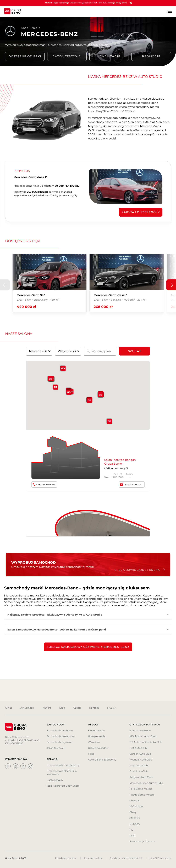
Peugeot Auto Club (141, 777)
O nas (9, 708)
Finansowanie (96, 730)
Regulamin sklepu (93, 858)
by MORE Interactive (160, 858)
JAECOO (135, 818)
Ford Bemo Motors (141, 789)
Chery (133, 812)
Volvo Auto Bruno (140, 730)
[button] (171, 285)
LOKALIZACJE (109, 56)
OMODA (134, 824)
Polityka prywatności (66, 858)
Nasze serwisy (55, 780)
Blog (62, 708)
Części (77, 708)
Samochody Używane (142, 841)
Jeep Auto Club (139, 765)
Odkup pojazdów (98, 748)
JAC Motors (136, 806)
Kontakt (94, 708)
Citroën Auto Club (140, 754)
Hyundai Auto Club (141, 760)
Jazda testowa (67, 56)
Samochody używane (59, 742)
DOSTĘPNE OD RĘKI (25, 56)
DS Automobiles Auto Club (146, 742)
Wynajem (94, 742)
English (112, 708)
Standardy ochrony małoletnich (126, 858)
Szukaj (134, 351)
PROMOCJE (151, 56)
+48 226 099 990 (46, 484)
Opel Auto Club (139, 771)
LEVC (133, 836)
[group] (50, 283)
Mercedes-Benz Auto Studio (146, 783)
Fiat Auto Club (138, 748)
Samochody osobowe (60, 730)
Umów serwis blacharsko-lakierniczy (62, 773)
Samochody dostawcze (60, 736)
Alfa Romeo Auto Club (143, 736)
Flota (91, 754)
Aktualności (27, 708)
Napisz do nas (133, 484)
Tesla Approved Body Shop (63, 786)
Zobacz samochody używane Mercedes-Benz (88, 647)
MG (131, 830)
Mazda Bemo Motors (142, 795)
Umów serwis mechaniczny (63, 765)
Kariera (47, 708)
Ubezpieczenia (97, 736)
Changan (135, 801)
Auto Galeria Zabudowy (102, 760)
